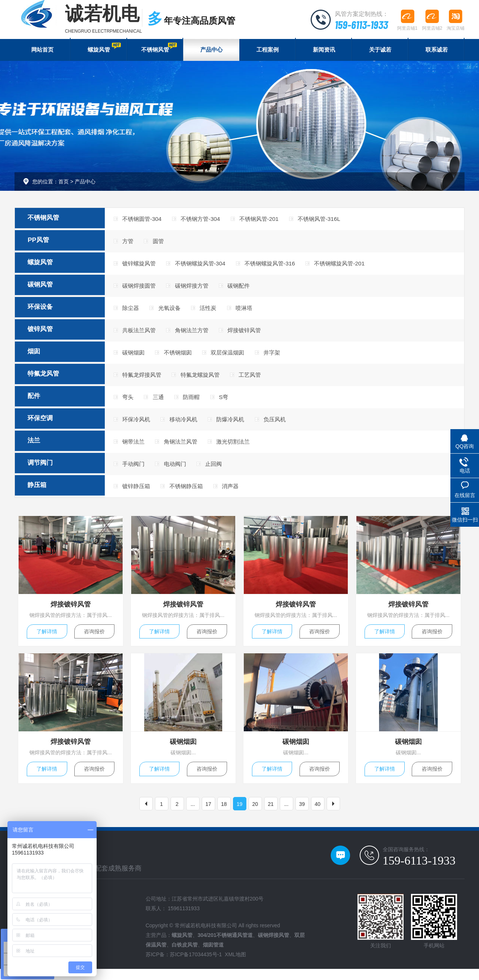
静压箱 (43, 493)
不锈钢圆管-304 (144, 221)
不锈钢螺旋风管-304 (206, 266)
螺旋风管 (104, 48)
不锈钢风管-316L (333, 221)
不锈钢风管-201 (269, 221)
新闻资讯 (324, 51)
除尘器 (132, 312)
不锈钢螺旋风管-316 (281, 266)
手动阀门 (135, 470)
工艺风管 (260, 380)
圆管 (162, 244)
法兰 (40, 448)
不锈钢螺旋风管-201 (355, 266)
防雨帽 (198, 402)
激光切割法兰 (242, 447)
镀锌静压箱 (138, 493)
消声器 (239, 493)
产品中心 (211, 51)
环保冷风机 (138, 425)
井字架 (284, 357)
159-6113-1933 (360, 24)
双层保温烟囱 (236, 357)
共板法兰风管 (141, 334)
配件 (40, 402)
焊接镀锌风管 (254, 334)
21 (271, 815)
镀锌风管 (47, 334)
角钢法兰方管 (197, 334)
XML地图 (235, 966)
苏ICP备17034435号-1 (196, 966)
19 (240, 815)
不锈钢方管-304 (206, 221)
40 (318, 815)
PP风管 (45, 244)
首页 (64, 184)
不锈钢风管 (158, 48)
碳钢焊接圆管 (141, 289)
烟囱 (40, 357)
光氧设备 (174, 312)
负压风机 (287, 425)
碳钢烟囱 (135, 357)
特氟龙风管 (50, 380)
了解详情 (46, 639)
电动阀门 (179, 470)
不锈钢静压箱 (191, 493)
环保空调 (47, 425)
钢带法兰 (135, 447)
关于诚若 (380, 51)
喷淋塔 (254, 312)
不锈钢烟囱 (182, 357)
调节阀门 (47, 470)
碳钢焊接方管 (197, 289)
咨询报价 (95, 639)
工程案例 (268, 51)
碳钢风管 (47, 289)
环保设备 (47, 312)
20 (255, 815)
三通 (162, 402)
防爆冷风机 (239, 425)
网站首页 (42, 51)
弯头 (129, 402)
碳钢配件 (248, 289)
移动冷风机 (188, 425)
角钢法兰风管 (185, 447)
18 (224, 815)
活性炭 (216, 312)
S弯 (232, 402)
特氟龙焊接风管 (144, 380)
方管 (129, 244)
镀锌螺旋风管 (141, 266)
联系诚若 (437, 51)
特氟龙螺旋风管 (206, 380)
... (193, 815)
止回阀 (221, 470)
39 (302, 815)
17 (208, 815)
